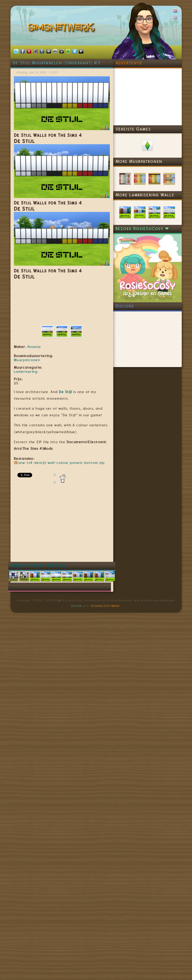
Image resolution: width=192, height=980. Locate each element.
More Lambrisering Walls (145, 195)
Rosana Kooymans (105, 606)
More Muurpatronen (139, 161)
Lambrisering (26, 372)
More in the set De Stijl (38, 566)
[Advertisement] (90, 526)
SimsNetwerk (62, 28)
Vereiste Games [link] (133, 129)
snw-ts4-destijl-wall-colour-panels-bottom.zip (62, 463)
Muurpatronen (27, 360)
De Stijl (66, 392)
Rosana (34, 347)
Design (76, 606)
